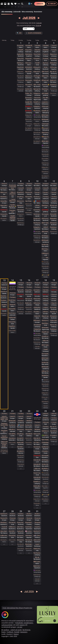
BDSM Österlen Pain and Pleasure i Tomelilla (45, 115)
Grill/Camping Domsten (37, 320)
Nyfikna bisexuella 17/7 (37, 303)
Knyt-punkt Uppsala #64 (4, 309)
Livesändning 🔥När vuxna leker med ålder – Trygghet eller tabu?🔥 (45, 102)
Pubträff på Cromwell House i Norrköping (45, 201)
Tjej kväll (46, 482)
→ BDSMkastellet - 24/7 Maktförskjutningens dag (21, 421)
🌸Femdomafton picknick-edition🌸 (29, 531)
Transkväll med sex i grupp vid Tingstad (29, 442)
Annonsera (24, 632)
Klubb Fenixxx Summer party (45, 132)
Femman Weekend (29, 192)
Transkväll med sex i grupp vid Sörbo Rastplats (37, 503)
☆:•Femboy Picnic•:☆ (54, 210)
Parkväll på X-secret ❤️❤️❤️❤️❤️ (45, 402)
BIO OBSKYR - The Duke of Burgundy (21, 451)
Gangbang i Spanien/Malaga (4, 425)
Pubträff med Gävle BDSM (37, 80)
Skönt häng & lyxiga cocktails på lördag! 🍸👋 (45, 249)
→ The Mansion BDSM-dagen (45, 427)
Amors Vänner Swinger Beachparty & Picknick (37, 338)
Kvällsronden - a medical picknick (54, 320)
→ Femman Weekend (37, 192)
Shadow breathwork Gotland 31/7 (37, 549)
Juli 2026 (29, 18)
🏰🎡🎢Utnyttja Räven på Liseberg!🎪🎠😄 (37, 536)
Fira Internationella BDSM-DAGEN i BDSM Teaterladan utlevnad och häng (37, 447)
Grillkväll (37, 205)
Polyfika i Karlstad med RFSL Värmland (13, 317)
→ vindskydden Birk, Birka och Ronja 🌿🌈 (45, 307)
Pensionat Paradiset (4, 287)
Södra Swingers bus (54, 232)
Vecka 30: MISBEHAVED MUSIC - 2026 (4, 418)
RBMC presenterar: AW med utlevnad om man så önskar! (37, 562)
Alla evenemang (7, 13)
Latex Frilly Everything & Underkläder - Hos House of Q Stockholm (21, 527)
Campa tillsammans (4, 201)
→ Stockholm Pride (13, 514)
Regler (4, 632)
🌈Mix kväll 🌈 (45, 275)
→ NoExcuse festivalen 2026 (45, 422)
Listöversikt (17, 12)
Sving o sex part (45, 397)
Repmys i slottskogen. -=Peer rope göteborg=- (54, 325)
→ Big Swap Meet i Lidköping (45, 63)
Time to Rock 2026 (37, 54)
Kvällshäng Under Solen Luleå (45, 253)
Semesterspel (37, 325)
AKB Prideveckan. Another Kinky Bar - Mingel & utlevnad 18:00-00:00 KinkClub (29, 536)
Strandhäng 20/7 (4, 431)
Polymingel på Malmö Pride (29, 80)
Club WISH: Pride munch (21, 447)
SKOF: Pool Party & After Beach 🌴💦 (45, 72)
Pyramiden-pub (12, 211)
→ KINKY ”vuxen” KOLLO (45, 294)
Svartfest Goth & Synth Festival (45, 447)
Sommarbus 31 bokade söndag (21, 312)
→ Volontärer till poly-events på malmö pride (37, 45)
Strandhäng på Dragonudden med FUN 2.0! (45, 89)
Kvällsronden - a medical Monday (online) (4, 536)
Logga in (40, 4)
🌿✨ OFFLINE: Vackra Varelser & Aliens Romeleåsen (45, 435)
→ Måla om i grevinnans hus (12, 194)
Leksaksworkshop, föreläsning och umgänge (37, 456)
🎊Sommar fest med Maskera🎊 (45, 128)
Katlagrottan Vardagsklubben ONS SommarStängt (21, 72)
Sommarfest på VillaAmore (45, 159)
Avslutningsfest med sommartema (45, 124)
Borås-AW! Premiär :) (37, 72)
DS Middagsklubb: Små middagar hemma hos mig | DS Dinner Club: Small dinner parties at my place (45, 236)
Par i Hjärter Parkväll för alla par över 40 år (29, 128)
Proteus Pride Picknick (21, 522)
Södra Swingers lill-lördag (21, 85)
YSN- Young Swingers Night (29, 124)
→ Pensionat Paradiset (13, 293)
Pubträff (37, 63)
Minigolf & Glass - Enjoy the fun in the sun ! (21, 192)
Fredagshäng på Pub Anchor (37, 106)
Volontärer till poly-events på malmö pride (29, 45)
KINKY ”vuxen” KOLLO (37, 294)
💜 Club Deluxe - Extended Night (37, 115)
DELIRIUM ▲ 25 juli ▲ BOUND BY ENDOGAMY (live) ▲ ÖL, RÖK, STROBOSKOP (45, 469)
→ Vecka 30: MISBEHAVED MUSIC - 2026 (13, 416)
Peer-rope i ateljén (29, 299)
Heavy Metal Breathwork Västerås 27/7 (4, 531)
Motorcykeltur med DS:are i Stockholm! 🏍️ (54, 59)
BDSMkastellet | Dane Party (45, 240)
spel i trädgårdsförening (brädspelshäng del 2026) (45, 210)
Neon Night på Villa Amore (45, 486)
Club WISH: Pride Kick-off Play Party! (13, 531)
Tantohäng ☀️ (46, 85)
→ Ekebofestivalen (37, 50)
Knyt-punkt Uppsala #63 (4, 214)
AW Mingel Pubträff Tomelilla (37, 76)
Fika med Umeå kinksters (29, 85)
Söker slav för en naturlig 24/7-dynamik (37, 438)
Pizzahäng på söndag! (54, 85)
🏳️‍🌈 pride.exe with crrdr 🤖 (37, 111)
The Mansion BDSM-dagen (37, 451)
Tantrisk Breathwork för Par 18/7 (45, 328)
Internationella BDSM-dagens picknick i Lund (37, 464)
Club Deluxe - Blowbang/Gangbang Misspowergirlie (21, 299)
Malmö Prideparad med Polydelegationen (45, 76)
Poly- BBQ (45, 98)
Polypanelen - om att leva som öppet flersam (29, 59)
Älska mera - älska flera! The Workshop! (29, 63)
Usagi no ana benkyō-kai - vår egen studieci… (4, 444)
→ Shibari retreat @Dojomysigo (45, 299)
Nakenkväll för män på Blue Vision (29, 119)
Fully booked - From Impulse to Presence (21, 210)
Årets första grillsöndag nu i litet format (54, 93)
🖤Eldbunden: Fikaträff (45, 341)
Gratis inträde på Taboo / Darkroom (13, 331)
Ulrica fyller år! (29, 434)
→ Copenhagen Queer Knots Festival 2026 (37, 527)
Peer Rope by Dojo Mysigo (37, 223)
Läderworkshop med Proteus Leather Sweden (37, 540)
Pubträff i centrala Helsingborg (45, 111)
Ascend (37, 544)
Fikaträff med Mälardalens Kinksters (45, 332)
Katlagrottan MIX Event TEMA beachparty (45, 393)
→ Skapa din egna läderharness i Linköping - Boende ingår (54, 303)
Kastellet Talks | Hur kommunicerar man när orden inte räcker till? (29, 102)
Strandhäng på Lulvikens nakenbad (45, 205)
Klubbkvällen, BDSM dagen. (37, 486)
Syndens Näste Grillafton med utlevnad (45, 362)
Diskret (16, 634)
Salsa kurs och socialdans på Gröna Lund (29, 76)
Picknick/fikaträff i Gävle (29, 197)
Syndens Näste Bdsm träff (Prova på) (45, 245)
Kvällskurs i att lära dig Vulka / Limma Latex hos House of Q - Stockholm (13, 527)
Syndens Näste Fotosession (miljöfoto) (45, 464)
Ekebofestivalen (29, 54)
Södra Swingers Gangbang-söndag (54, 89)
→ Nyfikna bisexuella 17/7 (45, 303)
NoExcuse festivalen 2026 (37, 434)
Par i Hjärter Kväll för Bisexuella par (29, 312)
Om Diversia (26, 630)
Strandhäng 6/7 (4, 197)
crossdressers (28, 623)
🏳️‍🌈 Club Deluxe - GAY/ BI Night (45, 262)
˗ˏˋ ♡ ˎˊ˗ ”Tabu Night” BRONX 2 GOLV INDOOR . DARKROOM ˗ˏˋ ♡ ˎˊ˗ (45, 258)
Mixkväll (37, 347)
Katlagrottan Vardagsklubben (29, 115)
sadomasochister (7, 625)
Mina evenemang (27, 12)
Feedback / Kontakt (13, 632)
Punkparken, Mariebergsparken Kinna (37, 59)
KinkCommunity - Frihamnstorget (45, 218)
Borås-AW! (37, 316)
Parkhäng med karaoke (21, 63)
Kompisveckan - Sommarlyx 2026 (4, 188)
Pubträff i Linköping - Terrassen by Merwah (37, 102)
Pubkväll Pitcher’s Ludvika (13, 434)
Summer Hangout (37, 210)
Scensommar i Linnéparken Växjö (21, 201)
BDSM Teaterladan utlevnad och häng (45, 223)
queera (22, 625)
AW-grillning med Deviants (21, 197)
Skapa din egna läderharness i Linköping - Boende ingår (45, 316)
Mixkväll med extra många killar (37, 132)
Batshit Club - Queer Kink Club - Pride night (37, 566)
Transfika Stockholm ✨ (12, 206)
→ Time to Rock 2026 (45, 54)
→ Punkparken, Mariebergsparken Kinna (45, 59)
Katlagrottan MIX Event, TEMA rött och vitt (45, 167)
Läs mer (20, 627)
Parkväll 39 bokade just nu (37, 240)
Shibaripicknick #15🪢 (54, 316)
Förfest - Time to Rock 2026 (29, 93)
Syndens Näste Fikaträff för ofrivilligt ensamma (29, 425)
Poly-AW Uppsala (29, 72)
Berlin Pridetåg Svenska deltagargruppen (45, 440)
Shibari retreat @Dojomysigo (37, 299)
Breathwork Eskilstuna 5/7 (54, 80)
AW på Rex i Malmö (37, 312)
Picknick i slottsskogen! (4, 437)
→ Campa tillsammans (13, 200)
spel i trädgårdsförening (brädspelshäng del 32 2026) (45, 93)
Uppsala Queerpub (45, 375)
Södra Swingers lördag (45, 163)
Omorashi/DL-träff (21, 438)
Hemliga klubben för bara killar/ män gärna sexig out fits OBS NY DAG (21, 214)
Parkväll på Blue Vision (21, 76)
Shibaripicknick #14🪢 (54, 223)
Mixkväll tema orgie (45, 499)
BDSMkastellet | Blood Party (45, 367)
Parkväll (45, 406)
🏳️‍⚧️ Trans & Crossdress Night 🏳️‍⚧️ (45, 380)
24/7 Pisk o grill (37, 442)
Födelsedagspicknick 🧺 (45, 442)
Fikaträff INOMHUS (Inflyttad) (13, 217)
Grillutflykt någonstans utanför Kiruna (45, 431)
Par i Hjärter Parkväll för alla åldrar (37, 141)
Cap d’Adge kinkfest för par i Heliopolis (29, 201)
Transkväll (4, 527)
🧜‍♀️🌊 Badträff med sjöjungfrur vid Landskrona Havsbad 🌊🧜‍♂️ (21, 425)
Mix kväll (45, 490)
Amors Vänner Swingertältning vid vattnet (45, 150)
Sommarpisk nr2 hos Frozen (45, 456)
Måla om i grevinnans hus (4, 192)
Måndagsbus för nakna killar (4, 218)
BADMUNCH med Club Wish (29, 67)
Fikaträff (21, 50)
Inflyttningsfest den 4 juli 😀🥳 (45, 106)
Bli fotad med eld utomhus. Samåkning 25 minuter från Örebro (45, 80)
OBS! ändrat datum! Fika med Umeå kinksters (45, 232)
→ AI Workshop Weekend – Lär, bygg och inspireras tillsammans (54, 422)
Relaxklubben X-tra (29, 213)
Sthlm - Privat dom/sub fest (37, 85)
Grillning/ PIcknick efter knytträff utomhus (45, 371)
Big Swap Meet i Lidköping (37, 89)
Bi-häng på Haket (37, 67)
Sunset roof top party (37, 218)
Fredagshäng (37, 329)
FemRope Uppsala (4, 210)
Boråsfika (4, 305)
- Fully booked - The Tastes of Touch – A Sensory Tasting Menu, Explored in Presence (37, 98)
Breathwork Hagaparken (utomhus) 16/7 (29, 303)
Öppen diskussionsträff (4, 205)
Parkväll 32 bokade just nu (45, 172)
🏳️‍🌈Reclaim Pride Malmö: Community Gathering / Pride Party (45, 137)
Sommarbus (21, 464)
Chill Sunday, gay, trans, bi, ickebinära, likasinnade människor (54, 67)
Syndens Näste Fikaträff (29, 89)
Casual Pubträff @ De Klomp (21, 67)
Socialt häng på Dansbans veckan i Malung (13, 300)
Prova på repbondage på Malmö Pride (21, 45)
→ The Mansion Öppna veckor (13, 297)
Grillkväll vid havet (13, 429)
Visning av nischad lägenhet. (45, 320)
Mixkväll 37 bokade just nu (37, 137)
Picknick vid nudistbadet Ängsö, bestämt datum (4, 292)
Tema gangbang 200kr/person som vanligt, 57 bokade (21, 89)
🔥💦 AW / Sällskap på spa (37, 201)
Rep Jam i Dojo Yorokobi (54, 72)
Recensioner (38, 12)
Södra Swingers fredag (37, 128)
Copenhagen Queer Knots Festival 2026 (29, 527)
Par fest (46, 67)
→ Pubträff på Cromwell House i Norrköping (54, 201)
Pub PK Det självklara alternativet (13, 313)
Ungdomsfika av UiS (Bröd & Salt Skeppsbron (21, 54)
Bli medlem (52, 4)
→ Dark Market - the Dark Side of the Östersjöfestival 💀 (45, 290)
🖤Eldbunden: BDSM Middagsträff (37, 469)
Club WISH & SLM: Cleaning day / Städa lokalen (54, 431)
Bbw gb (37, 557)
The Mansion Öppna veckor (4, 300)
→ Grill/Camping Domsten (45, 312)
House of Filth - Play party (21, 59)
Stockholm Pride (4, 514)
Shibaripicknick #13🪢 (54, 76)
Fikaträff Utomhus (13, 326)
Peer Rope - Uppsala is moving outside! (54, 312)
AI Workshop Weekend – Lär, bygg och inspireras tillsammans (45, 451)
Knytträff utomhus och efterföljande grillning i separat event (45, 336)
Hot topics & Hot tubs (21, 536)
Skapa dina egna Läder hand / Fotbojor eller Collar (54, 54)
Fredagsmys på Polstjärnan (37, 93)
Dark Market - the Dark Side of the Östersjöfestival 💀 (37, 290)
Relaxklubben (21, 80)
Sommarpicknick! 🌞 (45, 214)
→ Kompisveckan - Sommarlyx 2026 (13, 186)
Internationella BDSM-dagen (37, 460)
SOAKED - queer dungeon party (29, 106)
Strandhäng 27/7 (4, 522)
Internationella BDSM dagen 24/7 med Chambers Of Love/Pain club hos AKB (37, 477)
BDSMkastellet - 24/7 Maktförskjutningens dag (13, 421)
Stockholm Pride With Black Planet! (37, 531)
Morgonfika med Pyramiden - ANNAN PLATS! (29, 290)
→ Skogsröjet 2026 (37, 522)
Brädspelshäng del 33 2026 (54, 63)
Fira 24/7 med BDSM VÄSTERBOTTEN (37, 473)
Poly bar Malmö (13, 309)
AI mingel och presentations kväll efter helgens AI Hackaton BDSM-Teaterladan (54, 435)
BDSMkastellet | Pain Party (45, 119)
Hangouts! (13, 304)
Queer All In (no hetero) (37, 499)
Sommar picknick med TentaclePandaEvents (29, 98)
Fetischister (19, 623)
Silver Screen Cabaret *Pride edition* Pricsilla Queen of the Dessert (29, 544)
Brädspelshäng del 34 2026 (54, 218)
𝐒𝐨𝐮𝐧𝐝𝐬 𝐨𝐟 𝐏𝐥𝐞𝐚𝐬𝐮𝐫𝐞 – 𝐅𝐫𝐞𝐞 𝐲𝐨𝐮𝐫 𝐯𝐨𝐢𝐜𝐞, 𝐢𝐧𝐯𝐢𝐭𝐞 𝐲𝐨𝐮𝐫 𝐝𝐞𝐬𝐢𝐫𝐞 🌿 (21, 442)
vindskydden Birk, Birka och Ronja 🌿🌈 (37, 307)
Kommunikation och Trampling (29, 294)
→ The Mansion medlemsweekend (45, 197)
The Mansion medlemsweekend (37, 197)
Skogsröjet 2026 (29, 522)
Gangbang (21, 307)
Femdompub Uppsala (37, 214)
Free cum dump (37, 119)
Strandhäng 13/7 (4, 296)
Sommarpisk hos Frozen (45, 354)
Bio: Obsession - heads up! (29, 111)
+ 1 (12, 447)
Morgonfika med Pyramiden (29, 50)
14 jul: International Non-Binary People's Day (17, 608)
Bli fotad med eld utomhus (54, 205)
